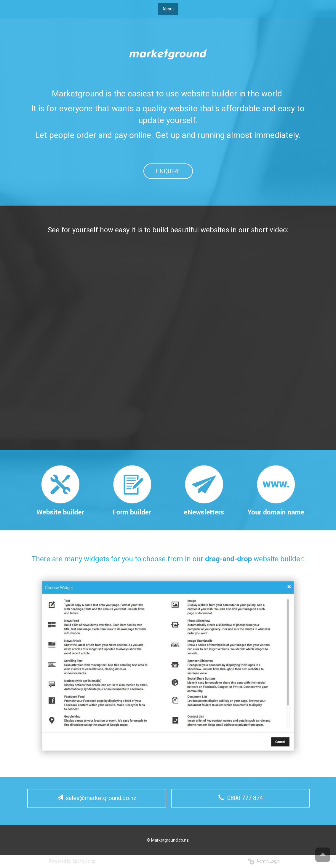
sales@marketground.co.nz (97, 798)
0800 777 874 (241, 798)
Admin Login (264, 861)
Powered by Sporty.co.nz (72, 861)
